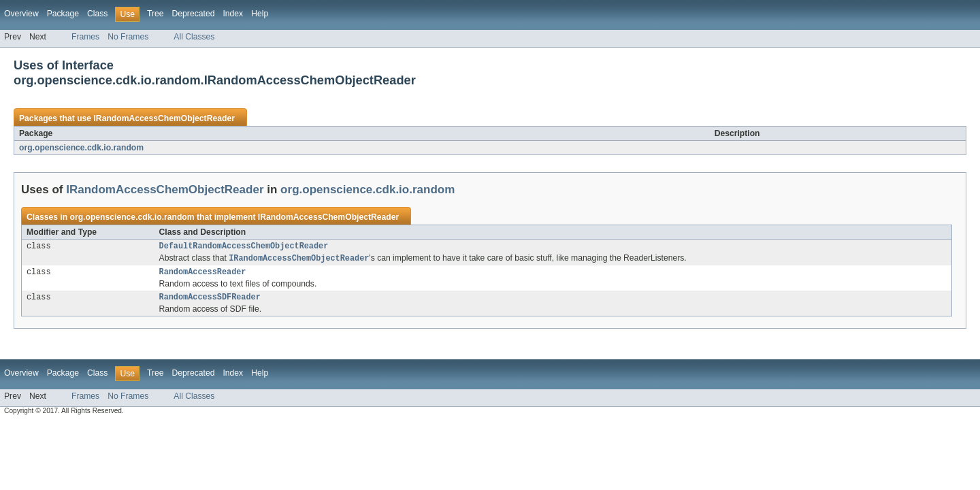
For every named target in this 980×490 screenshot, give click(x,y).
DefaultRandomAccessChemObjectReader (244, 247)
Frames (85, 37)
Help (260, 14)
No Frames (128, 37)
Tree (156, 14)
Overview (21, 14)
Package (63, 14)
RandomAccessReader (203, 275)
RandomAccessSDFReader (210, 301)
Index (233, 14)
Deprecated (194, 14)
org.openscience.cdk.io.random (81, 148)
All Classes (194, 37)
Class (97, 14)
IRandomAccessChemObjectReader (164, 118)
